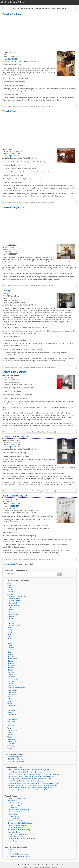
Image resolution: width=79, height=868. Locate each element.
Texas (9, 728)
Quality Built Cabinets (14, 372)
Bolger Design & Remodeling (17, 812)
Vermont (10, 735)
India (9, 639)
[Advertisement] (39, 34)
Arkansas (11, 592)
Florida (10, 628)
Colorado (10, 619)
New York (11, 686)
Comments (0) (52, 107)
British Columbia (13, 614)
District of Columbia (14, 625)
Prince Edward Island (14, 708)
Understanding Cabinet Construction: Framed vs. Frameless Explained (31, 777)
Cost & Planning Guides (15, 757)
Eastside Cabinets (12, 14)
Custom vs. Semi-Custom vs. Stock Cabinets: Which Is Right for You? (30, 788)
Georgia (10, 630)
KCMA (10, 850)
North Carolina (12, 690)
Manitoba (10, 654)
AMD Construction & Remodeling (18, 810)
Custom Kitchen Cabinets (36, 867)
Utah (9, 732)
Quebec (10, 712)
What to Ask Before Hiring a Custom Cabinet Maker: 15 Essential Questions (32, 786)
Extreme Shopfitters (13, 207)
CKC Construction (13, 819)
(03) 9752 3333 (13, 156)
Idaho (9, 634)
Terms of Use (61, 865)
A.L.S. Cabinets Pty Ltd (15, 496)
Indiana (10, 641)
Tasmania (12, 608)
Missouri (10, 668)
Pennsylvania (12, 706)
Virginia (10, 737)
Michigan (10, 661)
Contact (20, 865)
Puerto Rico (11, 710)
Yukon (10, 748)
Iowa (9, 643)
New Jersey (11, 681)
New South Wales (15, 599)
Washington (11, 739)
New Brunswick (13, 677)
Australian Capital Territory (17, 596)
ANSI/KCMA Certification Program (19, 856)
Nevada (10, 674)
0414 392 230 (13, 300)
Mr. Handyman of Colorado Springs (19, 830)
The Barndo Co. (13, 801)
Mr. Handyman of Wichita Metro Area (20, 823)
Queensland (13, 603)
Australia (29, 107)
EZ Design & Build (13, 816)
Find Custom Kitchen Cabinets (34, 865)
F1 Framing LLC (13, 807)
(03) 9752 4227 (13, 506)
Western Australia (14, 612)
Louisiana (11, 650)
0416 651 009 (13, 59)
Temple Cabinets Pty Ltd (16, 437)
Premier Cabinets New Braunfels (18, 834)
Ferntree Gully (37, 107)
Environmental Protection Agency (18, 854)
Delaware (11, 623)
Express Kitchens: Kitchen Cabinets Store (21, 839)
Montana (10, 670)
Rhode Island (12, 715)
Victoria (44, 107)
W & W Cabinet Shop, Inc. (16, 828)
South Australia (14, 605)
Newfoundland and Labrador (17, 688)
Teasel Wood (9, 111)
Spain (9, 724)
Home (5, 564)
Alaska (10, 585)
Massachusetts (12, 659)
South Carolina (12, 719)
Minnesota (11, 663)
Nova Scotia (11, 695)
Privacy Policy (50, 865)
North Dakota (12, 692)
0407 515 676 (13, 252)
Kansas (10, 645)
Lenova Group (12, 841)
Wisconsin (11, 744)
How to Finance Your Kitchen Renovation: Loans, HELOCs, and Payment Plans (33, 783)
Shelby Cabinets (13, 814)
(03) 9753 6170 (13, 382)
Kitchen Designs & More (15, 836)
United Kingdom (13, 730)
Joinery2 (7, 290)
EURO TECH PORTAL (15, 805)
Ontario (10, 701)
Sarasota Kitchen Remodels (17, 799)
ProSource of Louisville (15, 821)
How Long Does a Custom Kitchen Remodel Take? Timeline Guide (29, 779)
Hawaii (10, 632)
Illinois (10, 637)
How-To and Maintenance (16, 761)
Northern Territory (14, 601)
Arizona (10, 590)
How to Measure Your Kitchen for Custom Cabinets (24, 772)
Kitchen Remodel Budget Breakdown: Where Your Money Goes (28, 770)
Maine (10, 652)
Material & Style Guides (15, 759)
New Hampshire (13, 679)
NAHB (10, 852)
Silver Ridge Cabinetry (15, 832)
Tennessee (11, 726)
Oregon (10, 704)
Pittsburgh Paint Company (16, 803)
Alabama (10, 583)
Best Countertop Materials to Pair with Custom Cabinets (26, 781)
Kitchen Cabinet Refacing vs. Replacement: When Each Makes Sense (30, 790)
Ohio (9, 697)
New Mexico (11, 683)
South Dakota (12, 721)
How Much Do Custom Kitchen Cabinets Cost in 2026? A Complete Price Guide (33, 774)
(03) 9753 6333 (13, 447)
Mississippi (11, 666)
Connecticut (11, 621)
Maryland (10, 657)
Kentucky (10, 648)
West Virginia (12, 741)
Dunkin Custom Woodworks (17, 825)
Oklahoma (11, 699)
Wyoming (11, 746)
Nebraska (11, 672)
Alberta (10, 587)
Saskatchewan (12, 717)
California (11, 616)
